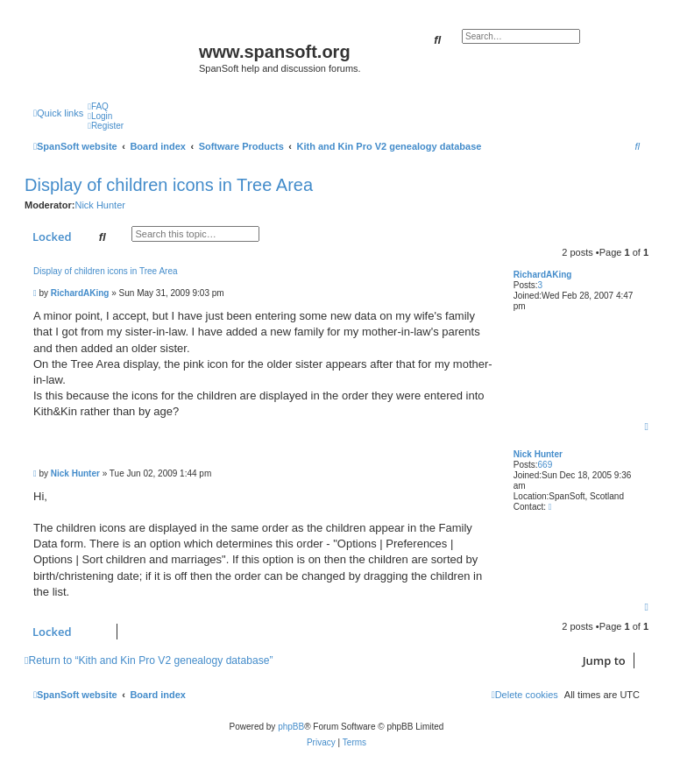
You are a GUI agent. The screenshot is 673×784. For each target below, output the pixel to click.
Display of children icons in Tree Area (169, 185)
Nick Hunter (99, 205)
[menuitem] (98, 106)
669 (545, 465)
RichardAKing (543, 275)
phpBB (291, 727)
